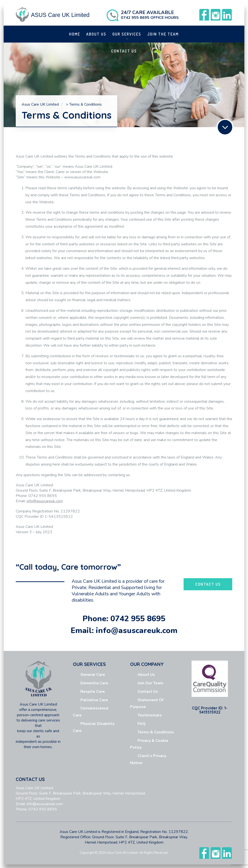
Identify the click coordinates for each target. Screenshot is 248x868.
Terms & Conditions (156, 732)
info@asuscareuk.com (45, 804)
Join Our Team (150, 683)
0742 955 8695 (138, 619)
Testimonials (150, 715)
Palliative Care (94, 700)
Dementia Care (94, 683)
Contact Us (124, 51)
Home (75, 34)
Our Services (127, 34)
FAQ (142, 724)
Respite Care (93, 692)
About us (96, 34)
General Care (93, 675)
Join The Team (163, 34)
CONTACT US (208, 584)
